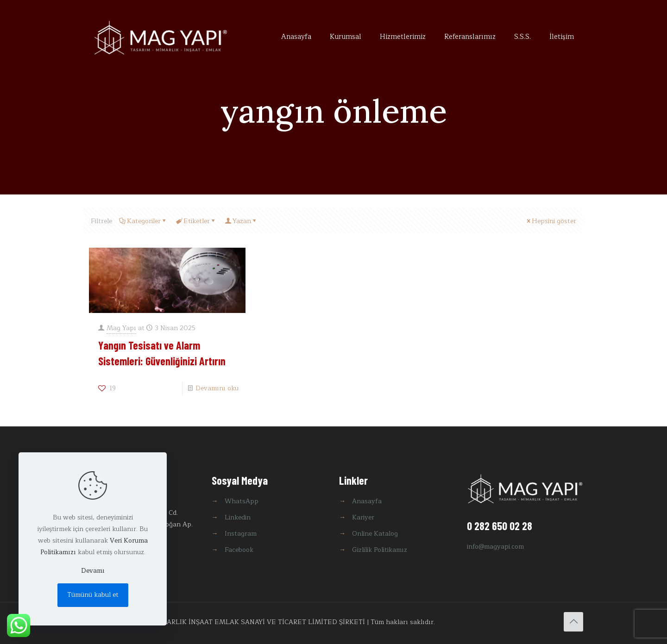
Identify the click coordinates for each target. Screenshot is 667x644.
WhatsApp (242, 501)
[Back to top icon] (573, 622)
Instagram (241, 534)
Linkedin (238, 517)
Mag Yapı (121, 328)
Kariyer (363, 517)
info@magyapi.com (495, 547)
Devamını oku (217, 388)
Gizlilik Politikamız (380, 550)
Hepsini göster (551, 221)
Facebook (239, 550)
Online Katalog (375, 534)
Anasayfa (367, 501)
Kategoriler (143, 221)
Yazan (241, 221)
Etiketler (196, 221)
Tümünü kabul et (93, 595)
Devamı (93, 571)
